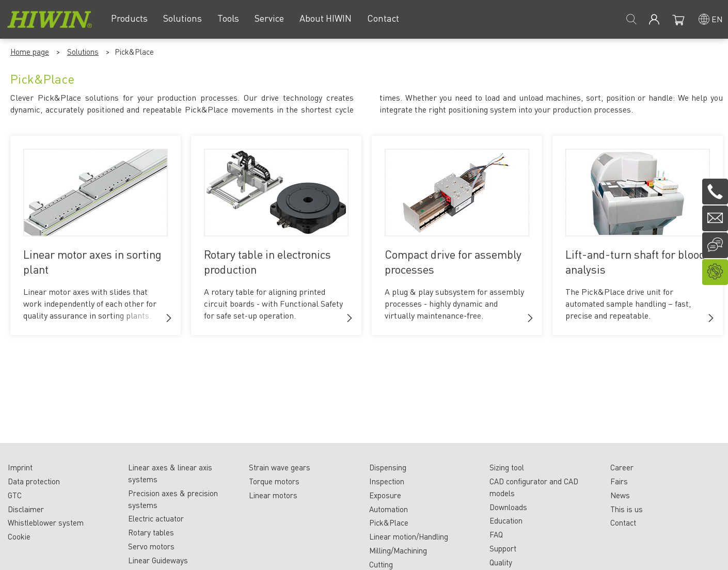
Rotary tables (151, 532)
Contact (623, 522)
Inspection (387, 481)
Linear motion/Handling (409, 536)
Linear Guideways (158, 560)
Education (506, 520)
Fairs (619, 481)
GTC (15, 495)
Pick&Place (389, 522)
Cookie (19, 536)
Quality (501, 562)
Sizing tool (507, 467)
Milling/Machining (398, 550)
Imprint (20, 467)
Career (622, 467)
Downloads (508, 507)
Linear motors (273, 495)
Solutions (83, 52)
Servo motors (151, 546)
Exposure (385, 495)
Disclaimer (26, 509)
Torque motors (274, 481)
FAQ (496, 534)
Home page (30, 52)
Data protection (34, 481)
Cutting (381, 564)
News (620, 495)
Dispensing (388, 467)
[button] (169, 318)
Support (503, 548)
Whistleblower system (46, 522)
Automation (389, 509)
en (717, 19)
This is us (627, 509)
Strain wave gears (280, 467)
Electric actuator (156, 518)
